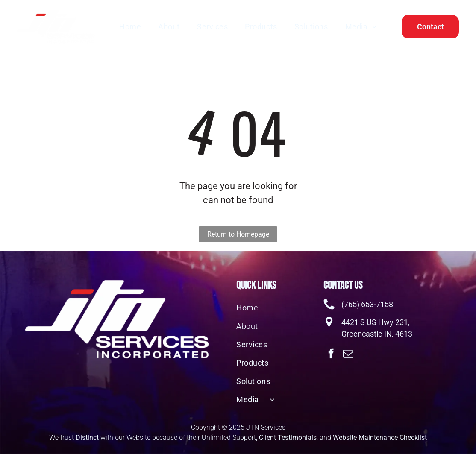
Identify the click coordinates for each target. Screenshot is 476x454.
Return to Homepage (238, 234)
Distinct (87, 438)
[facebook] (331, 354)
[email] (348, 354)
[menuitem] (130, 26)
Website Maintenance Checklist (380, 438)
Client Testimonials (288, 438)
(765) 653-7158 (367, 304)
